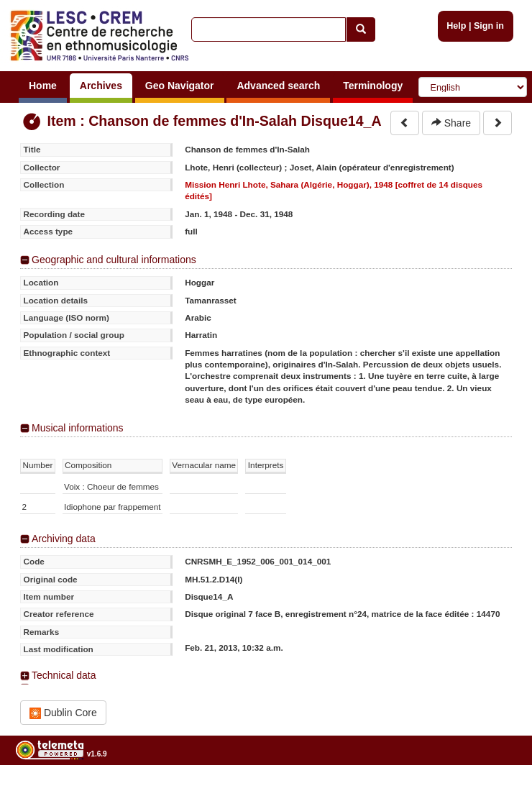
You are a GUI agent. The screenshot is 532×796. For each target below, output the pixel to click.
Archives (101, 86)
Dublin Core (63, 713)
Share (451, 123)
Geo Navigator (180, 86)
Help (456, 26)
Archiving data (64, 539)
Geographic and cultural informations (114, 260)
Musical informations (78, 428)
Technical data (64, 675)
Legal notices (496, 791)
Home (43, 86)
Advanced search (278, 86)
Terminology (373, 86)
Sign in (489, 26)
